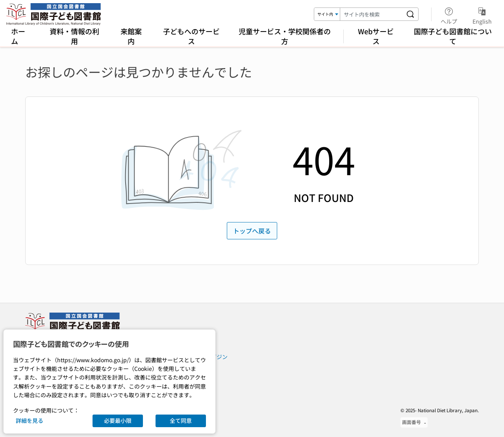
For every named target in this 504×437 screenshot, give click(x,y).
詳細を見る (30, 420)
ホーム (18, 36)
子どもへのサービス (191, 36)
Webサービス (376, 36)
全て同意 (181, 420)
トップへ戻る (252, 231)
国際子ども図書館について (453, 36)
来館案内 (131, 36)
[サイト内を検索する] (410, 14)
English (482, 15)
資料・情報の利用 (74, 36)
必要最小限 (118, 420)
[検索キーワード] (371, 14)
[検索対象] (327, 14)
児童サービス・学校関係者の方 (285, 36)
